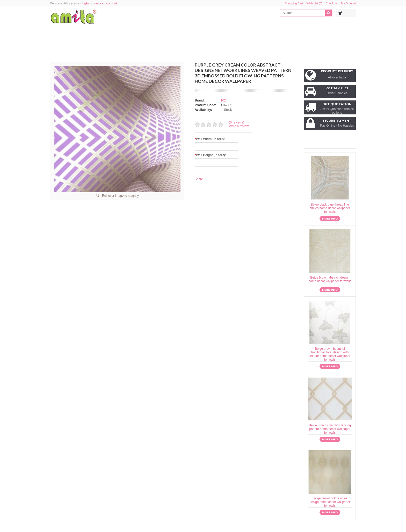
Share (199, 179)
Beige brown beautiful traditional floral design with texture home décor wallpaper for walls (330, 354)
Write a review (239, 126)
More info (330, 218)
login (85, 3)
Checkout (332, 3)
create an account (105, 3)
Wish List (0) (314, 3)
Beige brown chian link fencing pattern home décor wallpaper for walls (330, 429)
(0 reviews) (237, 122)
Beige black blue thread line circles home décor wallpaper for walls (330, 208)
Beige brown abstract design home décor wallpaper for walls (330, 279)
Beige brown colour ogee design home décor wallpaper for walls (330, 502)
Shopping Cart (294, 3)
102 (223, 100)
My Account (348, 3)
